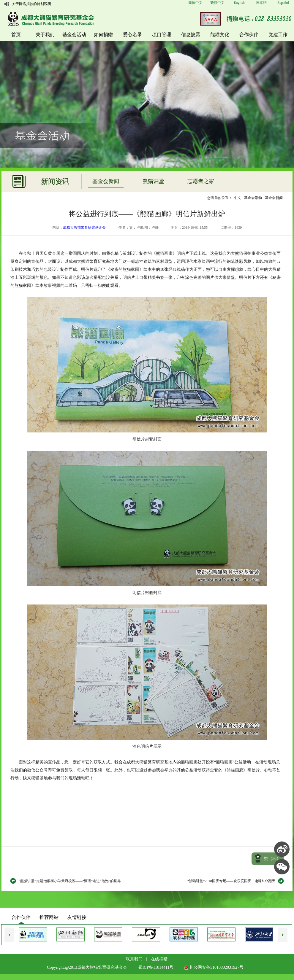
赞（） (272, 859)
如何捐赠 (103, 35)
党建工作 (278, 35)
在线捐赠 (159, 959)
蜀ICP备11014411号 (156, 967)
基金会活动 (74, 35)
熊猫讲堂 (153, 181)
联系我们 (134, 959)
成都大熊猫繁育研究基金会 (84, 227)
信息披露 (191, 35)
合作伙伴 (249, 35)
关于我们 (45, 35)
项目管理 (162, 35)
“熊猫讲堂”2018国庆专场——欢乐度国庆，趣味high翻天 (231, 881)
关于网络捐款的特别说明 (31, 4)
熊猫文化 (220, 35)
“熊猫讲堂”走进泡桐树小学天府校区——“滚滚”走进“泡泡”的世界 (70, 881)
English (239, 3)
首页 (16, 35)
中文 (238, 198)
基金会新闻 (106, 181)
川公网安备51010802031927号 (214, 967)
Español (283, 3)
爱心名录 (132, 35)
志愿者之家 (201, 181)
